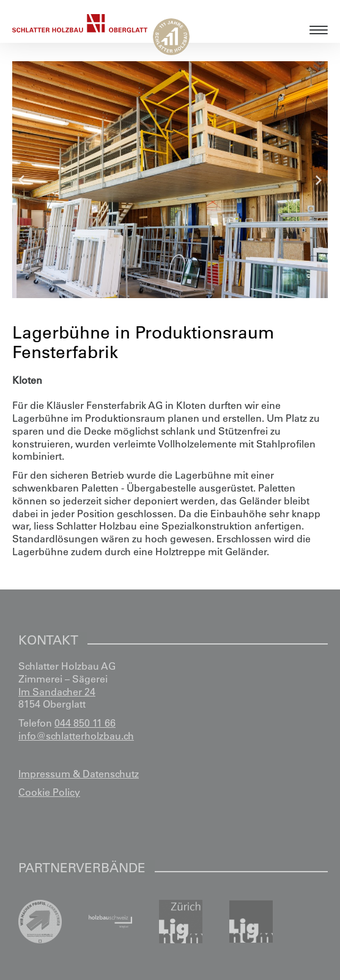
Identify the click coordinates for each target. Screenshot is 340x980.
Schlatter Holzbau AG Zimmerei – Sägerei (67, 672)
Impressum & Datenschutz (79, 774)
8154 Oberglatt (52, 704)
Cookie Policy (49, 792)
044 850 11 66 (85, 723)
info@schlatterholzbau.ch (76, 736)
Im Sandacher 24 (57, 692)
